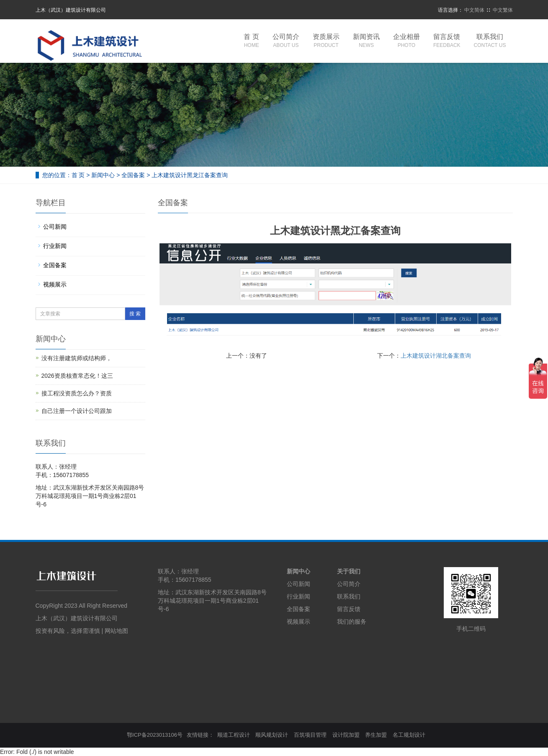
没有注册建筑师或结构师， (77, 358)
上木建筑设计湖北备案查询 (436, 356)
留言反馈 (447, 41)
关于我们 (349, 571)
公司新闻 (55, 227)
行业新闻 (55, 246)
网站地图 (116, 631)
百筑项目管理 (310, 735)
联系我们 (490, 41)
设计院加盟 (346, 735)
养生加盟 (376, 735)
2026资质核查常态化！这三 (77, 376)
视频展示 (55, 284)
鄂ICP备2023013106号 (155, 735)
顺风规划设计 (272, 735)
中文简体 (474, 10)
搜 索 (135, 314)
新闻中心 (103, 175)
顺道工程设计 (234, 735)
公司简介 (286, 41)
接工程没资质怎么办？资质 (77, 393)
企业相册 (406, 41)
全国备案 (133, 175)
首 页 (251, 41)
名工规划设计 (409, 735)
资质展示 (326, 41)
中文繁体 (503, 10)
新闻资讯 (366, 41)
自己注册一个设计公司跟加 (77, 411)
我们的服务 (352, 622)
